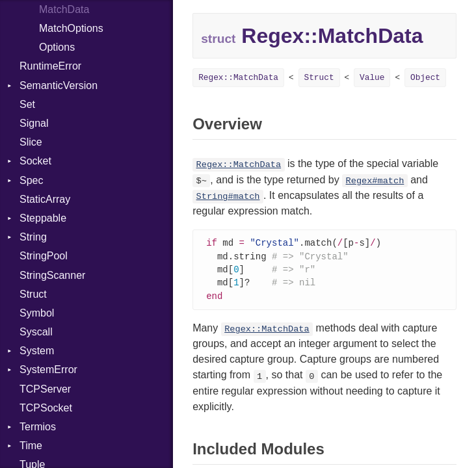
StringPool (44, 256)
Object (425, 78)
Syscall (36, 332)
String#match (228, 197)
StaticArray (45, 199)
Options (57, 47)
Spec (31, 180)
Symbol (37, 313)
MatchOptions (71, 28)
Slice (31, 142)
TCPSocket (46, 408)
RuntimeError (50, 66)
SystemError (48, 370)
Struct (33, 294)
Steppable (43, 218)
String (33, 237)
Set (27, 104)
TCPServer (45, 389)
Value (372, 78)
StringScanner (52, 275)
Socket (35, 161)
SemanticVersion (59, 85)
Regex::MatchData (238, 78)
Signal (34, 123)
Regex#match (375, 181)
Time (31, 446)
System (37, 351)
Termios (38, 427)
